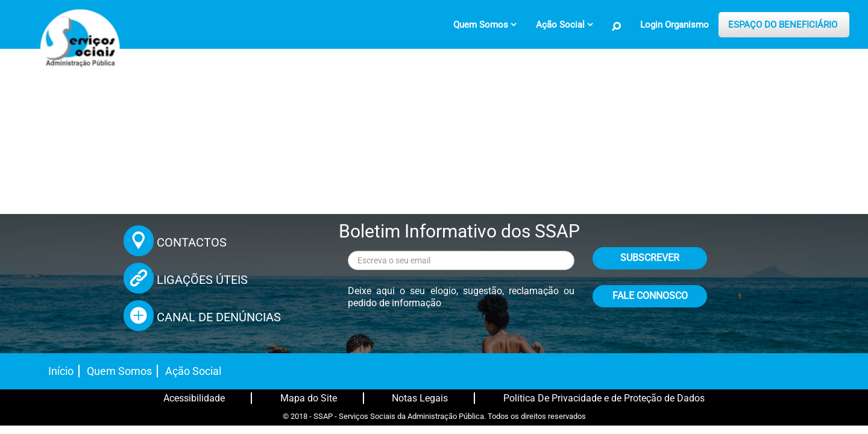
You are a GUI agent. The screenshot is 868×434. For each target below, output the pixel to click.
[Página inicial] (78, 45)
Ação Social (193, 371)
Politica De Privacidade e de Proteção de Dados (604, 398)
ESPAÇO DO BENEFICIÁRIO (783, 25)
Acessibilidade (194, 398)
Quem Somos (119, 371)
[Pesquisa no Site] (617, 27)
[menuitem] (485, 25)
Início (61, 371)
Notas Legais (420, 398)
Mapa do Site (309, 398)
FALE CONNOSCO (650, 296)
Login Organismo (675, 25)
